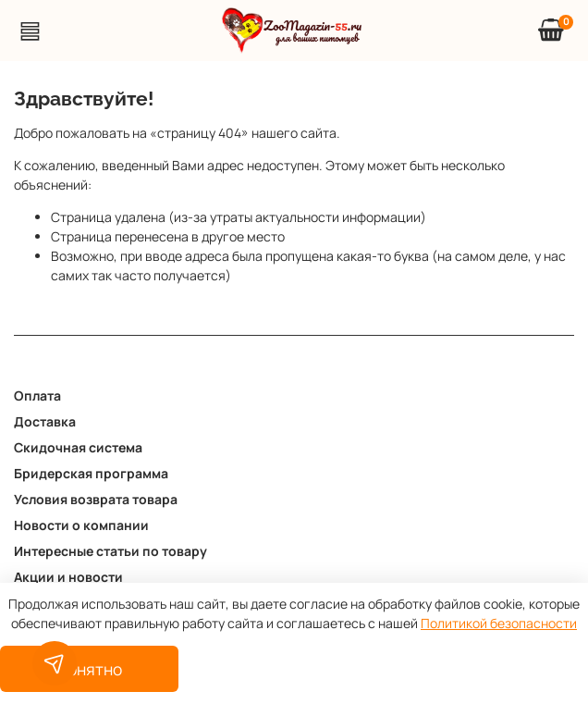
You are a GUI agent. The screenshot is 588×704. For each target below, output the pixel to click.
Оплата (37, 395)
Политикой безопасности (499, 623)
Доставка (45, 421)
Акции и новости (68, 577)
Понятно (89, 669)
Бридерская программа (91, 473)
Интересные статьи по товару (110, 551)
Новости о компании (81, 525)
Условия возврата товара (96, 499)
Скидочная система (78, 447)
